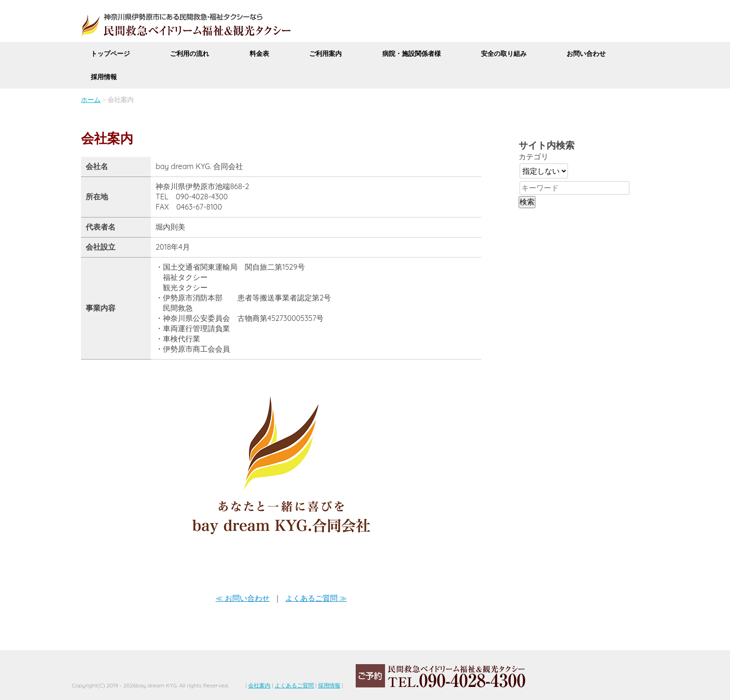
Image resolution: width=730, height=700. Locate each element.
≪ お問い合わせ (243, 598)
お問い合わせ (586, 54)
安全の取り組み (504, 54)
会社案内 (259, 685)
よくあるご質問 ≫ (316, 598)
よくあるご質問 (294, 685)
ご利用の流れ (189, 54)
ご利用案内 (325, 54)
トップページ (110, 54)
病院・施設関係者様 (412, 54)
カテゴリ (534, 156)
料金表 (259, 54)
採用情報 (104, 77)
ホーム (91, 100)
